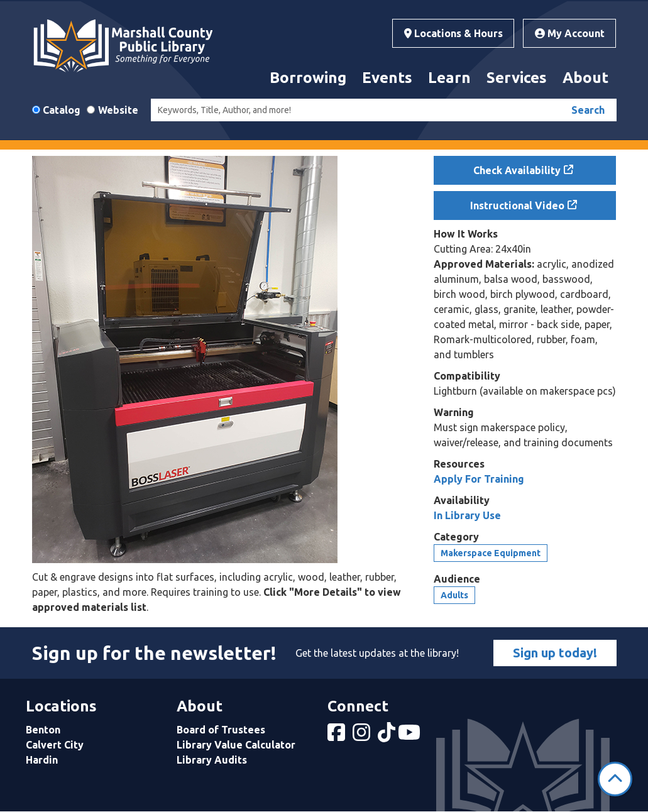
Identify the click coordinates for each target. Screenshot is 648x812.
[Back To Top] (615, 779)
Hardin (42, 760)
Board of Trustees (221, 730)
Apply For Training (479, 479)
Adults (454, 595)
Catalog (62, 110)
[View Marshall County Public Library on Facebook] (338, 736)
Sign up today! (555, 653)
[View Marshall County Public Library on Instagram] (363, 736)
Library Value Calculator (236, 745)
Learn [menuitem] (449, 78)
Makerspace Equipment (491, 553)
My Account (570, 33)
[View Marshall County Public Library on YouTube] (410, 736)
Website (118, 110)
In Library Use (467, 515)
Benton (43, 730)
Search (588, 110)
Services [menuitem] (517, 78)
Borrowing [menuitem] (308, 78)
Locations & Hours (453, 33)
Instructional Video (517, 206)
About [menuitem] (585, 78)
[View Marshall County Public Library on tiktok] (388, 736)
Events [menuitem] (387, 78)
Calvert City (55, 745)
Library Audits (212, 760)
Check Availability (517, 170)
